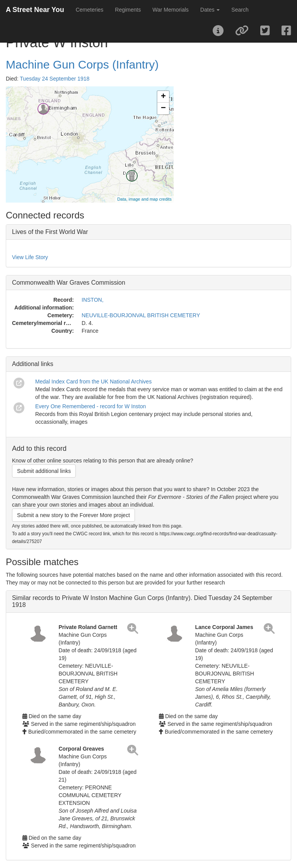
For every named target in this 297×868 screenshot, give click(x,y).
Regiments (128, 10)
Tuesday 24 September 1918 (55, 79)
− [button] (163, 108)
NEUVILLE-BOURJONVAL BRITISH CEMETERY (141, 315)
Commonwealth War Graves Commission (69, 283)
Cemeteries (90, 10)
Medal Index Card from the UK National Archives (93, 382)
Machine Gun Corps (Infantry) (82, 64)
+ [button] (163, 97)
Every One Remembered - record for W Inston (90, 406)
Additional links (33, 364)
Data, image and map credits (144, 199)
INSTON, (93, 300)
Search (240, 10)
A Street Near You (35, 10)
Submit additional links (44, 471)
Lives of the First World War (50, 232)
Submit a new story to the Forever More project (73, 515)
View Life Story (30, 257)
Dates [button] (210, 10)
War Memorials (171, 10)
